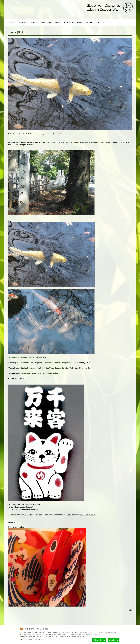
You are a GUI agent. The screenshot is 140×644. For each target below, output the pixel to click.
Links (98, 22)
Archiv (79, 22)
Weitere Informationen (29, 639)
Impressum (42, 639)
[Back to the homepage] (110, 7)
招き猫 (35, 358)
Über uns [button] (23, 22)
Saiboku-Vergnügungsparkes (37, 134)
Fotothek (89, 22)
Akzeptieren (99, 640)
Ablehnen (113, 640)
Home (12, 22)
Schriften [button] (69, 22)
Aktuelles (34, 22)
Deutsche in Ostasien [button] (51, 22)
